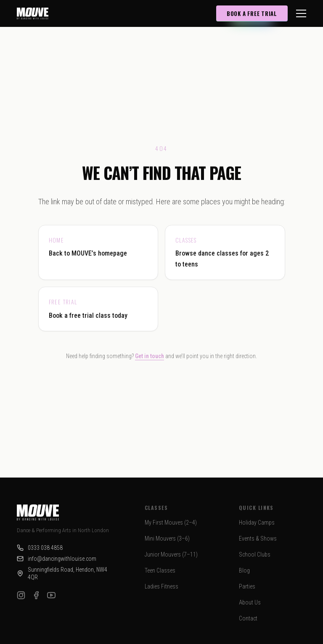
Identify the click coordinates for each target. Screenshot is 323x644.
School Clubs (255, 554)
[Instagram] (21, 595)
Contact (248, 618)
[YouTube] (51, 595)
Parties (247, 586)
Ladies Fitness (161, 586)
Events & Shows (258, 538)
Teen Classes (160, 570)
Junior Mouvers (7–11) (171, 554)
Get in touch (150, 356)
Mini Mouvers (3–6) (167, 538)
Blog (244, 570)
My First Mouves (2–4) (171, 523)
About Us (250, 602)
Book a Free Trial (252, 13)
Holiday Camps (257, 523)
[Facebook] (36, 595)
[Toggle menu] (301, 13)
